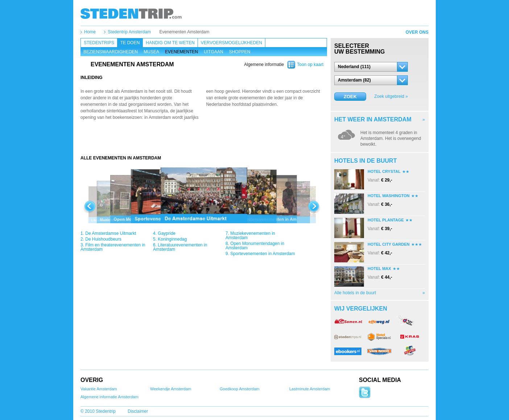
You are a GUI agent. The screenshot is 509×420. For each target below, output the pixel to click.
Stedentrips (99, 43)
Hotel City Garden (389, 244)
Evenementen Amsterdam (184, 32)
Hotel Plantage (386, 220)
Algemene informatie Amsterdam (109, 397)
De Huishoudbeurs (103, 239)
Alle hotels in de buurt (355, 293)
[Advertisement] (204, 141)
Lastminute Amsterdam (310, 389)
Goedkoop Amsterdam (239, 389)
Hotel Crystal (384, 171)
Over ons (417, 32)
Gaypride (167, 233)
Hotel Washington (389, 196)
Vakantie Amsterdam (99, 389)
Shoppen (240, 52)
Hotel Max (379, 269)
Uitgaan (213, 52)
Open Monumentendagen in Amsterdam (255, 246)
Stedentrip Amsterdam (129, 32)
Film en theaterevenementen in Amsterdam (113, 247)
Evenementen (181, 52)
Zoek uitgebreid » (391, 96)
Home (90, 32)
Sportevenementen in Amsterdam (262, 254)
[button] (371, 67)
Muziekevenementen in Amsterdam (250, 236)
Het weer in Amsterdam (373, 119)
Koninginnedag (172, 239)
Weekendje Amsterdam (171, 389)
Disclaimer (138, 411)
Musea (151, 52)
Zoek (350, 97)
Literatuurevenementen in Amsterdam (180, 247)
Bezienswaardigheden (111, 52)
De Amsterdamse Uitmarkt (111, 233)
